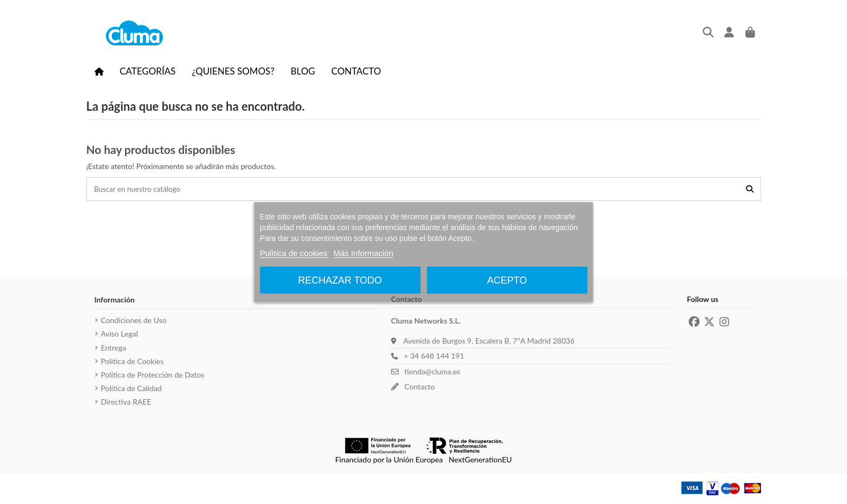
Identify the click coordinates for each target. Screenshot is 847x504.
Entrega (114, 348)
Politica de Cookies (132, 362)
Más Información (363, 253)
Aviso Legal (120, 335)
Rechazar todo (340, 280)
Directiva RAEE (126, 403)
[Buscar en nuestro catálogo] (750, 189)
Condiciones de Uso (134, 321)
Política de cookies (294, 253)
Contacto (418, 387)
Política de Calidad (132, 389)
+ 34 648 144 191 (432, 357)
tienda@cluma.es (430, 372)
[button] (148, 71)
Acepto (507, 280)
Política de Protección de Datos (153, 375)
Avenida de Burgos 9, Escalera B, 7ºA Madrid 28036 (489, 341)
